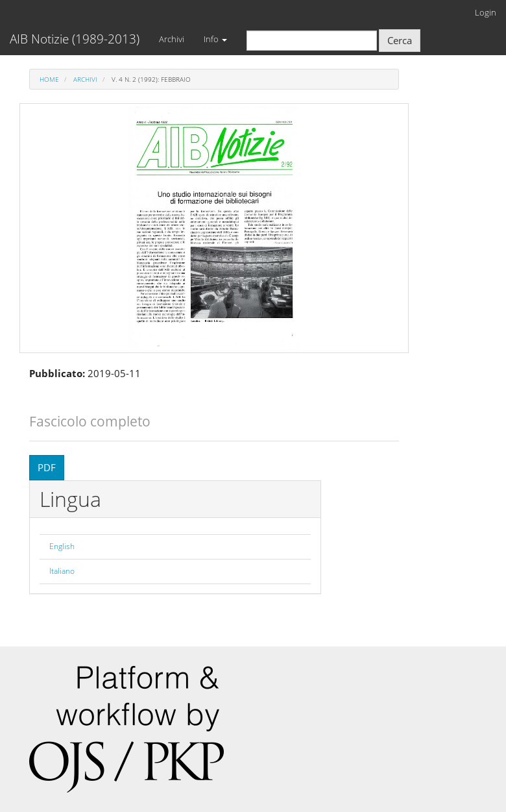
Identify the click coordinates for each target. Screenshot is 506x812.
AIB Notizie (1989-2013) (75, 39)
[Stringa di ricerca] (312, 41)
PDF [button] (47, 467)
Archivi (172, 39)
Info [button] (215, 39)
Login (486, 12)
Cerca (400, 40)
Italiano (62, 571)
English (62, 546)
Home (49, 79)
